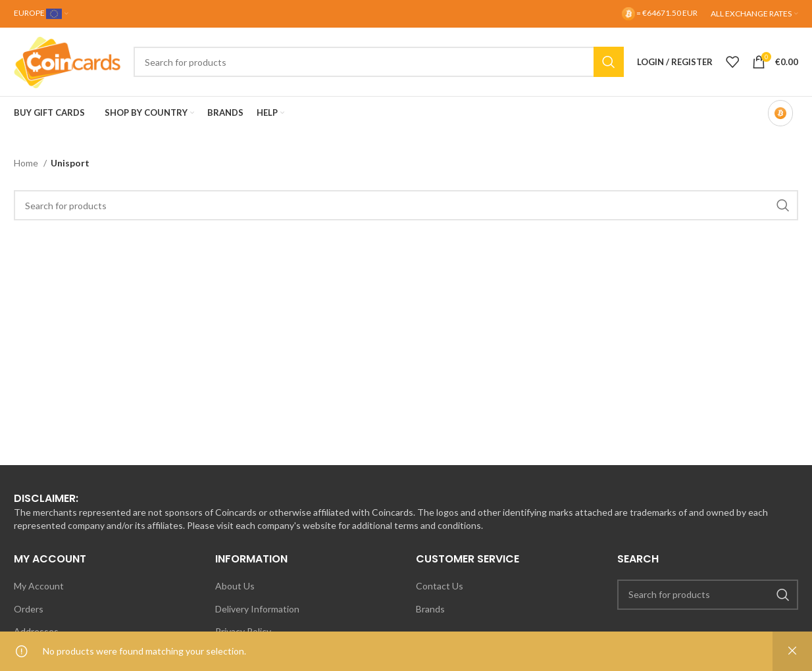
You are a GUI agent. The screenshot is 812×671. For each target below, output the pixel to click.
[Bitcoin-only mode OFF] (780, 113)
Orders (29, 609)
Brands (430, 609)
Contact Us (440, 586)
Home (27, 163)
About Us (235, 586)
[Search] (379, 62)
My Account (39, 586)
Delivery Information (257, 609)
